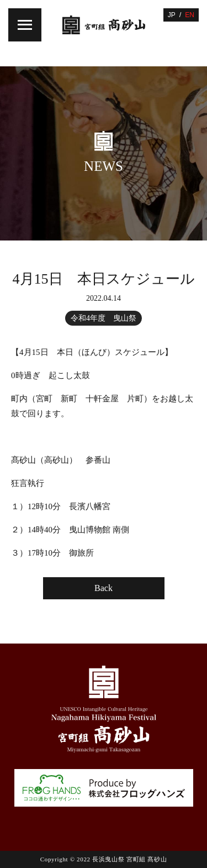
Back (104, 588)
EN (190, 15)
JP (172, 15)
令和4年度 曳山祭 (104, 318)
